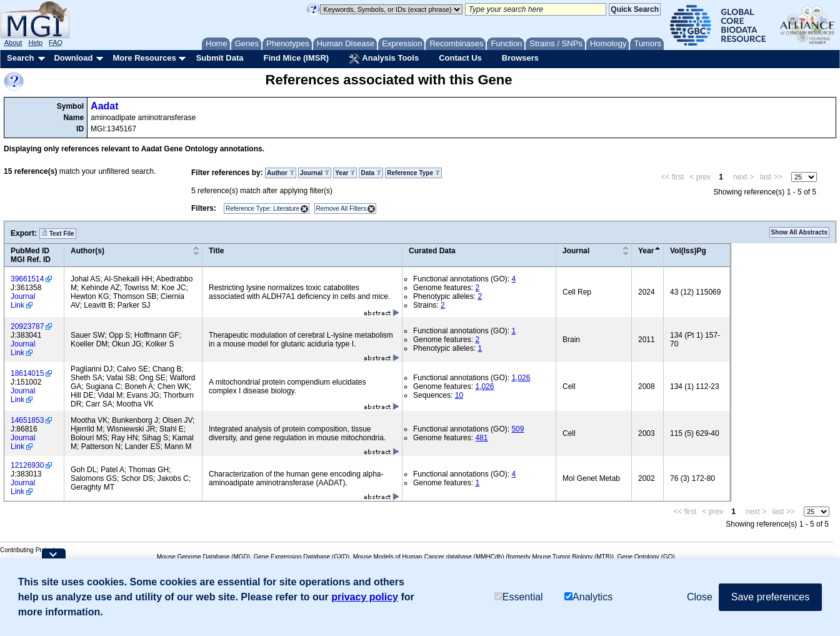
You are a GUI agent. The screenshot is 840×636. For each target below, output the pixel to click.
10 (459, 395)
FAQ (56, 43)
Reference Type (413, 173)
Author (281, 173)
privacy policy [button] (365, 597)
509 (517, 429)
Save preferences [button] (770, 597)
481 (481, 438)
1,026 (521, 378)
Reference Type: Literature (262, 209)
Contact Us (460, 58)
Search (20, 58)
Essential (519, 597)
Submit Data (220, 58)
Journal (315, 173)
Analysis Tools (384, 59)
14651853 (27, 420)
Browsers (520, 58)
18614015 (27, 373)
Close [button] (700, 597)
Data (371, 173)
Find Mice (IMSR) (296, 58)
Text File (58, 233)
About (13, 43)
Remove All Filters (342, 209)
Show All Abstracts (799, 232)
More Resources (144, 58)
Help (35, 43)
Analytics (588, 597)
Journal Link (23, 301)
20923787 (27, 326)
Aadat (104, 106)
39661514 (27, 279)
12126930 (27, 465)
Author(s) (87, 251)
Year (345, 173)
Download (73, 58)
